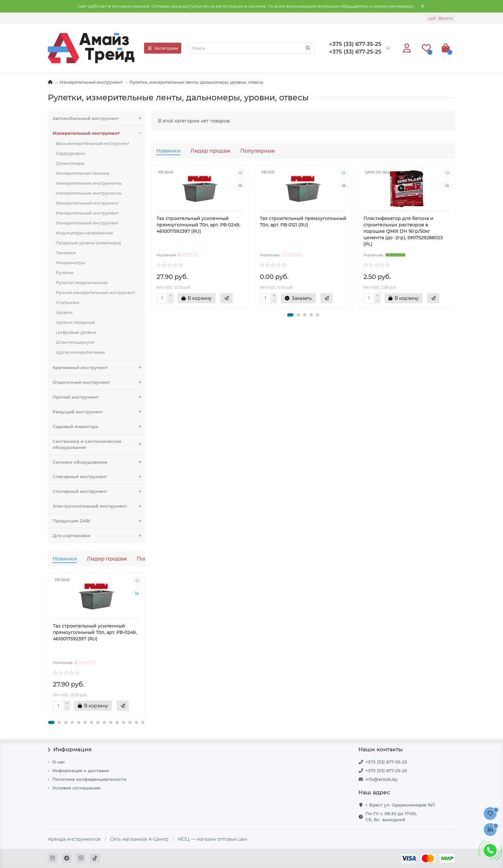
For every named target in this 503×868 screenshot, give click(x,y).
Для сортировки (99, 536)
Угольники (68, 302)
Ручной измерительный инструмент (95, 292)
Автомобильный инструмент (99, 118)
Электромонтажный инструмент (99, 506)
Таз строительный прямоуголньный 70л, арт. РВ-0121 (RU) (303, 222)
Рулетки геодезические (82, 282)
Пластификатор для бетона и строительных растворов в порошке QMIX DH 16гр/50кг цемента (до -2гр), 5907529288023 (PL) (403, 231)
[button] (51, 722)
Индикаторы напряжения (84, 233)
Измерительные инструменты (89, 183)
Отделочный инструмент (99, 382)
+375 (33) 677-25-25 (386, 771)
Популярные (258, 151)
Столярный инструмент (99, 491)
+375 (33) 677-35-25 (386, 762)
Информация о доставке (81, 771)
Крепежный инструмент (99, 368)
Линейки (66, 253)
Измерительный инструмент (91, 82)
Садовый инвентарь (99, 427)
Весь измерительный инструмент (93, 143)
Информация (70, 749)
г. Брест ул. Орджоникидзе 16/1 (400, 805)
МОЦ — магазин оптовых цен (212, 839)
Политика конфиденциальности (89, 779)
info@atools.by (381, 779)
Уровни (64, 312)
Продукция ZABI (99, 521)
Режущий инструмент (99, 412)
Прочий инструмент (99, 397)
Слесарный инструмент (99, 477)
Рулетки (65, 273)
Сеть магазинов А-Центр (139, 839)
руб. (441, 18)
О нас (59, 762)
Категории (163, 48)
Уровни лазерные (75, 322)
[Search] (251, 48)
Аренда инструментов (74, 839)
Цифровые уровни (76, 332)
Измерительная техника (83, 173)
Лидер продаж (107, 559)
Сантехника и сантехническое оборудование (99, 444)
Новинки (65, 559)
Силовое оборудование (99, 462)
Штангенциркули (75, 342)
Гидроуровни (70, 153)
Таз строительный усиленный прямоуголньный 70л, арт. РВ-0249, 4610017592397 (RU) (95, 632)
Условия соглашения (76, 788)
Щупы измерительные (80, 352)
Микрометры (70, 263)
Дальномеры (70, 163)
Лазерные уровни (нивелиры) (88, 243)
